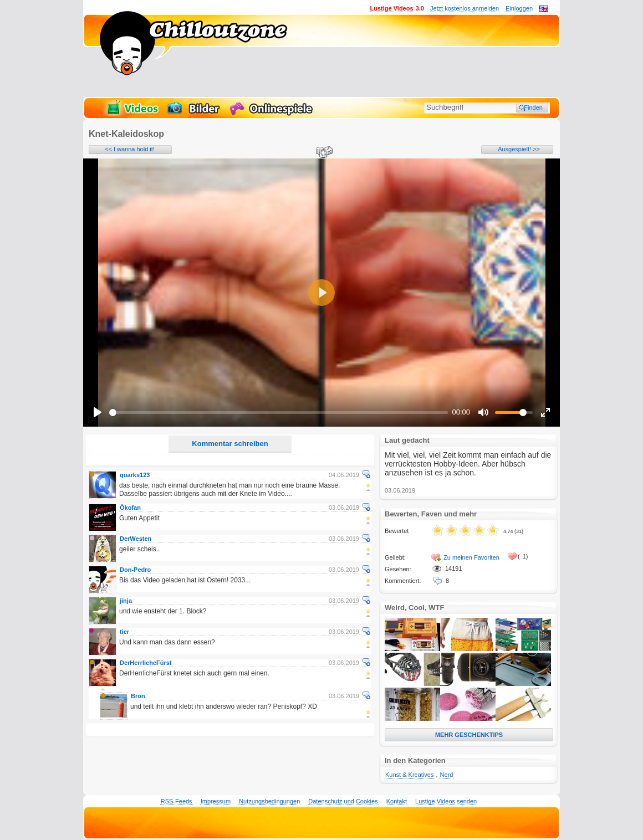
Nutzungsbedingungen (269, 801)
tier (124, 632)
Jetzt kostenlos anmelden (465, 8)
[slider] (279, 413)
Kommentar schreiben (230, 444)
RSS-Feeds (177, 801)
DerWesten (136, 539)
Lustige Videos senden (446, 801)
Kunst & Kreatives (409, 775)
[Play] (98, 412)
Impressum (216, 801)
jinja (126, 601)
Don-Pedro (135, 570)
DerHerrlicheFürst (146, 663)
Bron (138, 696)
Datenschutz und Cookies (343, 801)
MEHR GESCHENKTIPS (469, 735)
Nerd (447, 775)
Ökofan (130, 508)
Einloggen (519, 8)
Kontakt (397, 801)
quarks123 (135, 475)
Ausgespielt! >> (519, 149)
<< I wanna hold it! (130, 149)
